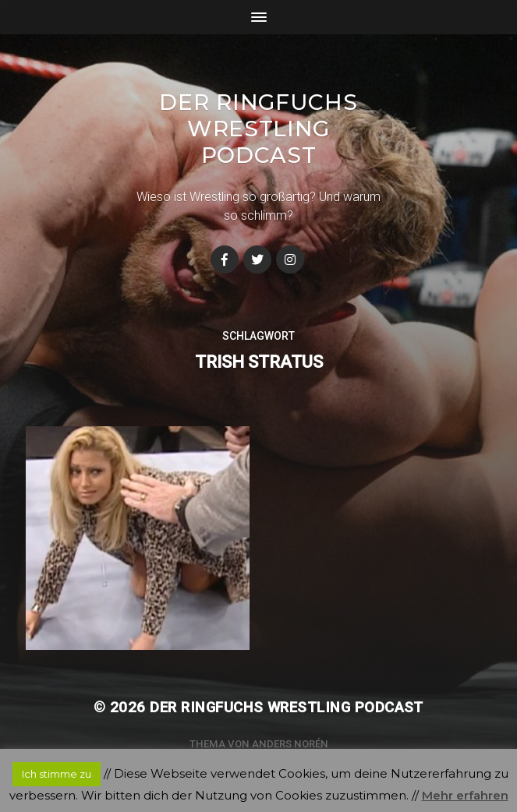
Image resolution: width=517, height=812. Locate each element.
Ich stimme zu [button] (57, 774)
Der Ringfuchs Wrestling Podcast (258, 129)
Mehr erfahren (465, 795)
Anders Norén (290, 744)
